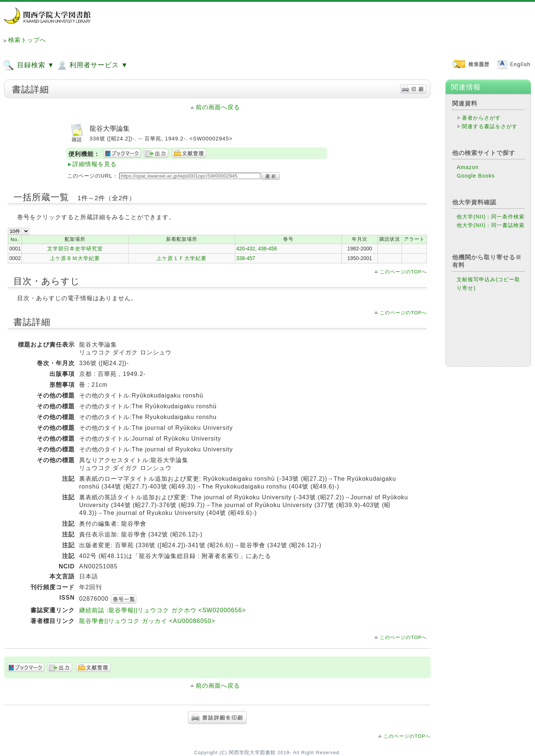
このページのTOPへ (403, 272)
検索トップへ (27, 40)
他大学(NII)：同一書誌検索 (491, 225)
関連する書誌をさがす (490, 126)
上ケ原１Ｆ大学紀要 (181, 258)
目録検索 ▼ (29, 65)
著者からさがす (481, 118)
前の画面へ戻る (218, 107)
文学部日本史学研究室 (75, 249)
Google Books (476, 176)
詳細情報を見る (95, 164)
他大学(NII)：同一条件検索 (491, 217)
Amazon (468, 167)
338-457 (246, 258)
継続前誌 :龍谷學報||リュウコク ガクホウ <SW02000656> (163, 610)
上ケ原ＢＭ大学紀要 (75, 258)
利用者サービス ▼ (92, 65)
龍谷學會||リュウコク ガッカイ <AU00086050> (147, 621)
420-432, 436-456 (257, 249)
